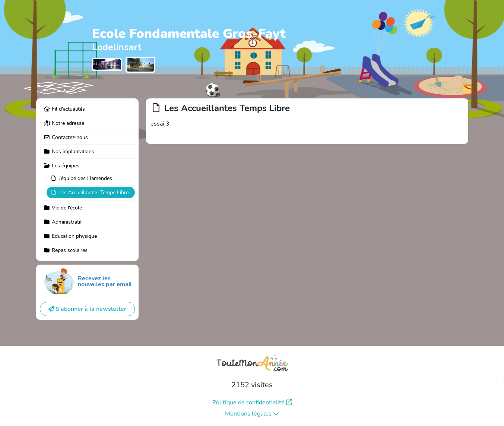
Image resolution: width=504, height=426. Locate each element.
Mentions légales (252, 414)
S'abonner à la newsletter (87, 309)
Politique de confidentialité (252, 403)
